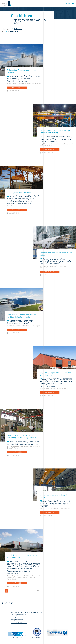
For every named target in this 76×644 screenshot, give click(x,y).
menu (69, 3)
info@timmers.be (17, 620)
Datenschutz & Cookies (19, 623)
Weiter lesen (17, 88)
